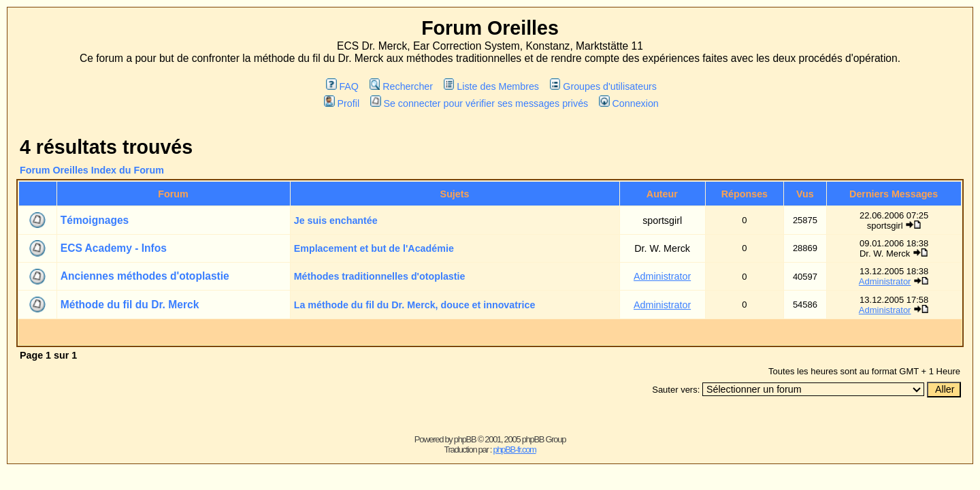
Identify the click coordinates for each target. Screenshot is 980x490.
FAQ (342, 86)
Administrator (662, 276)
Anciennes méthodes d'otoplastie (145, 276)
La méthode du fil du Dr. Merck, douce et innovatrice (415, 305)
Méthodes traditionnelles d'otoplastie (380, 276)
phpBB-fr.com (514, 450)
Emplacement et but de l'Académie (374, 248)
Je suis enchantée (336, 220)
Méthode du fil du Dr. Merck (130, 305)
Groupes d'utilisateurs (603, 86)
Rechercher (401, 86)
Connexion (629, 103)
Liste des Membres (491, 86)
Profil (342, 103)
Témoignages (95, 220)
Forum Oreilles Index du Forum (92, 170)
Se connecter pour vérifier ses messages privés (479, 103)
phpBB (465, 439)
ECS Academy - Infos (114, 248)
